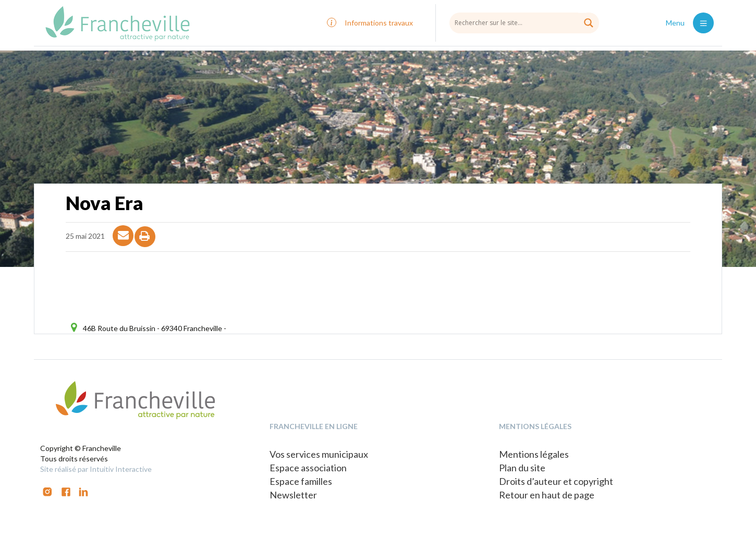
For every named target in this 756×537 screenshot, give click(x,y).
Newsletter (293, 495)
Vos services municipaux (319, 454)
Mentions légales (534, 454)
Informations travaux (379, 23)
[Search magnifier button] (589, 23)
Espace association (308, 468)
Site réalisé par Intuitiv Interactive (96, 469)
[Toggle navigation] (703, 23)
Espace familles (301, 481)
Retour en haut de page (547, 495)
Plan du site (522, 468)
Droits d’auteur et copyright (556, 481)
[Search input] (524, 22)
